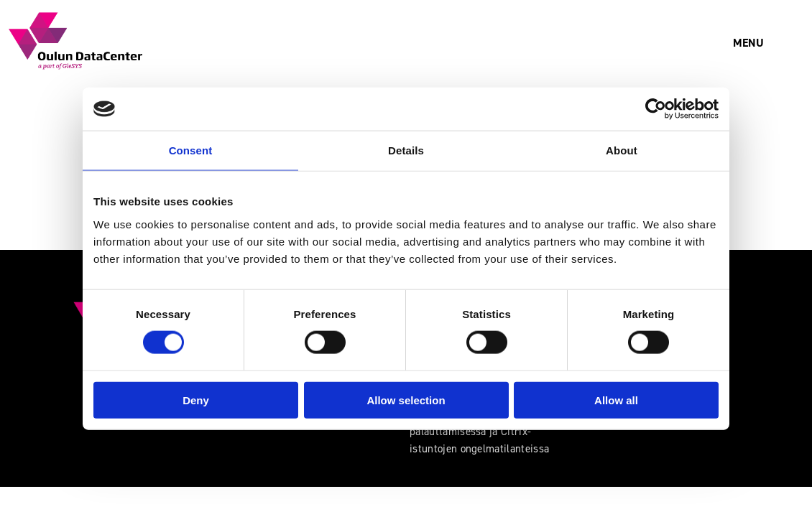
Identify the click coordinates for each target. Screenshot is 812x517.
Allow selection (406, 400)
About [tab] (622, 150)
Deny (196, 400)
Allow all (616, 400)
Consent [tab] (191, 150)
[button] (748, 43)
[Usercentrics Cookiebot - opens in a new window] (656, 109)
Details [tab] (406, 150)
